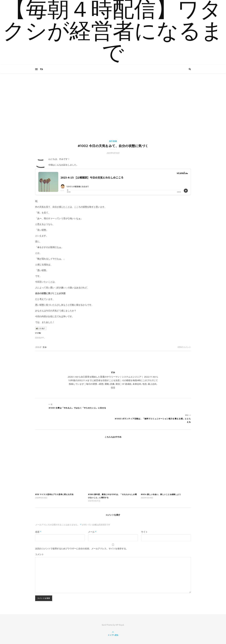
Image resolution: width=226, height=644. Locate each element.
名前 (38, 532)
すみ (44, 347)
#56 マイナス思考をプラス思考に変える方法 (54, 494)
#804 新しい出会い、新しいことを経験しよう (161, 494)
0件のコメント (184, 347)
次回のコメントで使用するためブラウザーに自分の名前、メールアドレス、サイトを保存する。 (82, 548)
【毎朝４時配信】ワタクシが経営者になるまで (113, 32)
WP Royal (120, 625)
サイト (144, 532)
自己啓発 (113, 141)
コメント (39, 554)
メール (92, 532)
